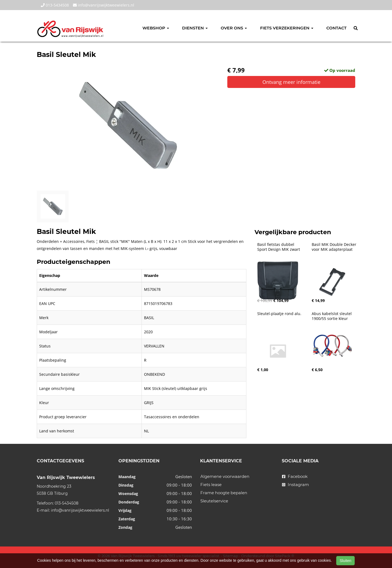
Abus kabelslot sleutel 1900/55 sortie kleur (332, 316)
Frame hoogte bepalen (224, 493)
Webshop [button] (156, 28)
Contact (336, 28)
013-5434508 (55, 5)
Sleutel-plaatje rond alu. (279, 314)
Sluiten (346, 561)
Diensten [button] (195, 28)
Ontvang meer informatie (291, 82)
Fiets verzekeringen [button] (287, 28)
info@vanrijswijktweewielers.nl (104, 5)
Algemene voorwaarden (225, 476)
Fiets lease (211, 485)
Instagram (295, 485)
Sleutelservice (214, 501)
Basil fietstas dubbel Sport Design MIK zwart (279, 247)
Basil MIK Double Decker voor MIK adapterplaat (335, 247)
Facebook (295, 476)
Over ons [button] (234, 28)
